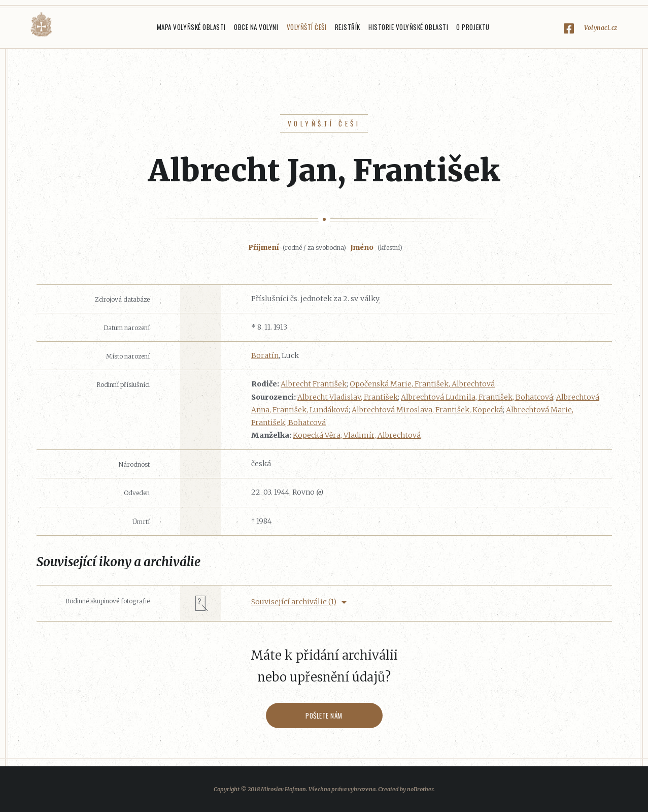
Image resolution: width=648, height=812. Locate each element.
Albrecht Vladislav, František (348, 397)
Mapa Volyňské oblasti (191, 27)
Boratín (265, 355)
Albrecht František (314, 384)
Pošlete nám (324, 716)
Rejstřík (348, 27)
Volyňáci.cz (41, 25)
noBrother (420, 789)
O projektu (473, 27)
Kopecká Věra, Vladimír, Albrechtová (357, 435)
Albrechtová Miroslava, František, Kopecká (427, 410)
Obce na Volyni (256, 27)
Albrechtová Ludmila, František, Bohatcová (477, 397)
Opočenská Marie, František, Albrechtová (422, 384)
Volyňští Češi (307, 27)
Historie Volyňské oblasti (408, 27)
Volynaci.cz (601, 28)
